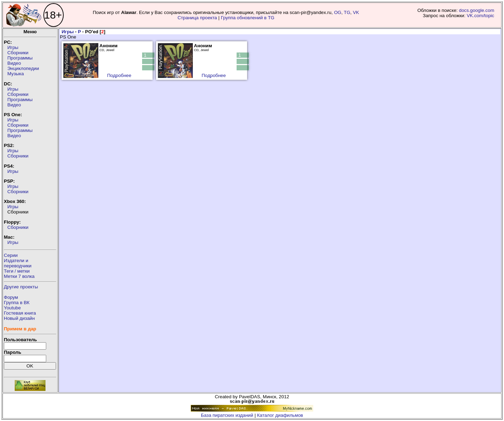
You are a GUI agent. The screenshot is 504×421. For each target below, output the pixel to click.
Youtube (12, 308)
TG (347, 12)
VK (356, 12)
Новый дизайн (19, 318)
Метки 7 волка (19, 276)
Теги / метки (17, 271)
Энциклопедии (23, 68)
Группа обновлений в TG (248, 18)
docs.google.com (477, 10)
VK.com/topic (480, 16)
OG (338, 12)
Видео (14, 63)
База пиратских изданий (227, 415)
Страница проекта (197, 18)
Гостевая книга (20, 313)
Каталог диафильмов (280, 415)
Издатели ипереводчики (18, 263)
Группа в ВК (17, 303)
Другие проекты (21, 287)
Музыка (16, 74)
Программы (20, 58)
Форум (11, 297)
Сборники (18, 53)
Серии (11, 255)
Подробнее (119, 75)
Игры (13, 47)
